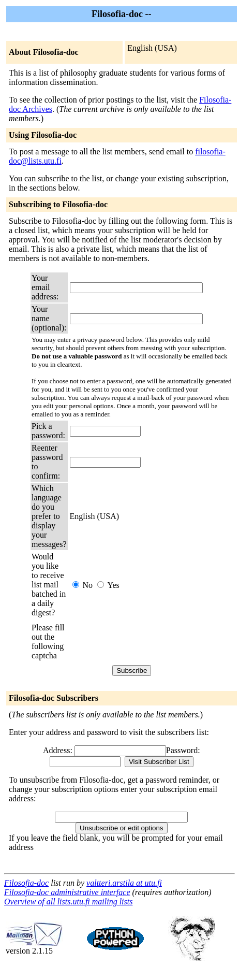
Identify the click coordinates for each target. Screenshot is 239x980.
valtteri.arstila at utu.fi (124, 883)
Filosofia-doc (26, 883)
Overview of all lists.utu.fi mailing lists (68, 902)
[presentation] (148, 642)
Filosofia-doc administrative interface (67, 892)
